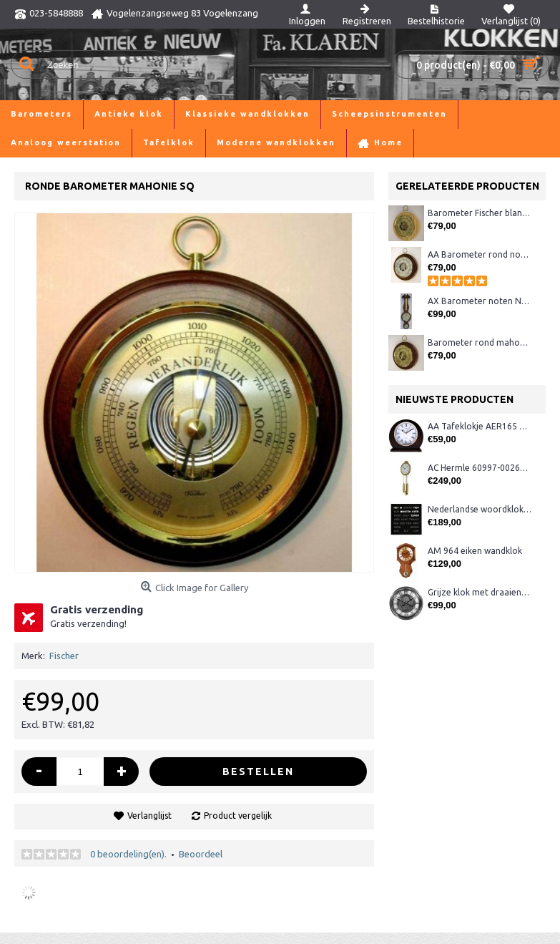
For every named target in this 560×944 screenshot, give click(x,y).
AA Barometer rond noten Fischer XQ (480, 254)
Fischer (64, 656)
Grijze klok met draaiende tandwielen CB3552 (480, 592)
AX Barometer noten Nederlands (480, 301)
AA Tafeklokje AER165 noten (480, 426)
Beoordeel (201, 854)
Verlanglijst (149, 816)
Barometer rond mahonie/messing (480, 342)
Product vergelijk (238, 816)
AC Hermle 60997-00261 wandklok (480, 468)
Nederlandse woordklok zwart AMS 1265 (480, 509)
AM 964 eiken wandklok (475, 551)
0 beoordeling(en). (128, 854)
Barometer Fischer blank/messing (480, 213)
